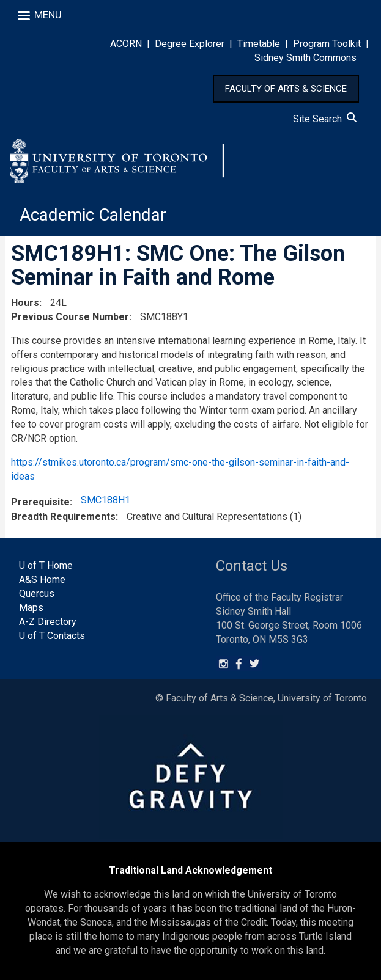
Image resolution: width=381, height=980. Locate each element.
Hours (25, 303)
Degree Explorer (190, 44)
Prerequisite (40, 502)
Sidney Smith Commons (305, 58)
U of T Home (46, 565)
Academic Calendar (93, 215)
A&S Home (42, 580)
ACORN (126, 44)
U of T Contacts (52, 636)
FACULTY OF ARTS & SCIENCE (286, 89)
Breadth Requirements (63, 517)
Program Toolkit (327, 44)
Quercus (37, 594)
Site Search (325, 119)
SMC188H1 (105, 500)
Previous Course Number (70, 317)
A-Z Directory (48, 622)
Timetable (259, 44)
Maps (31, 608)
